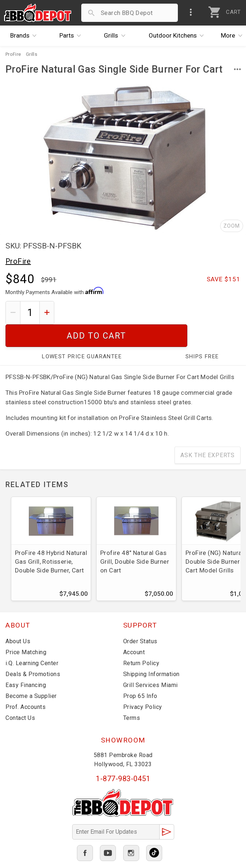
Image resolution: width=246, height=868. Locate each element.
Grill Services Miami (151, 662)
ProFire (18, 261)
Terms (132, 695)
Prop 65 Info (140, 673)
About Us (18, 619)
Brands (25, 36)
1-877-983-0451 (123, 756)
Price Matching (26, 630)
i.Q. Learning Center (32, 641)
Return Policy (141, 641)
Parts (72, 36)
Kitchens (178, 36)
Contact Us (20, 695)
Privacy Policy (143, 684)
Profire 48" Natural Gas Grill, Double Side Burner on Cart (135, 539)
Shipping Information (151, 651)
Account (134, 630)
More (234, 36)
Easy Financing (26, 662)
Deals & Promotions (33, 651)
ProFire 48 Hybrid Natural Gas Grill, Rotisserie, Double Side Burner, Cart (51, 539)
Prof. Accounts (26, 684)
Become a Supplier (31, 673)
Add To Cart (150, 313)
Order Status (140, 619)
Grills (116, 36)
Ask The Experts (208, 433)
